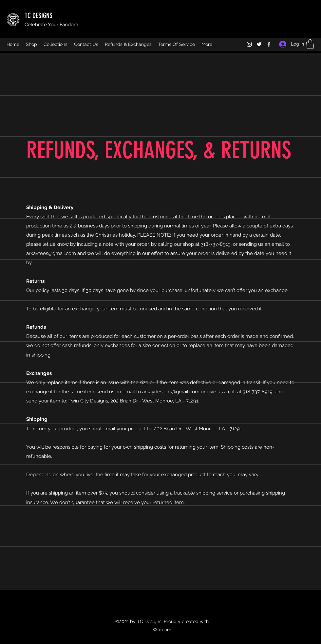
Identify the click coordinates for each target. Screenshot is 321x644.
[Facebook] (269, 44)
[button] (310, 44)
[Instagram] (249, 44)
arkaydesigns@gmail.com (171, 392)
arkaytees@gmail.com (51, 253)
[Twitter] (259, 44)
